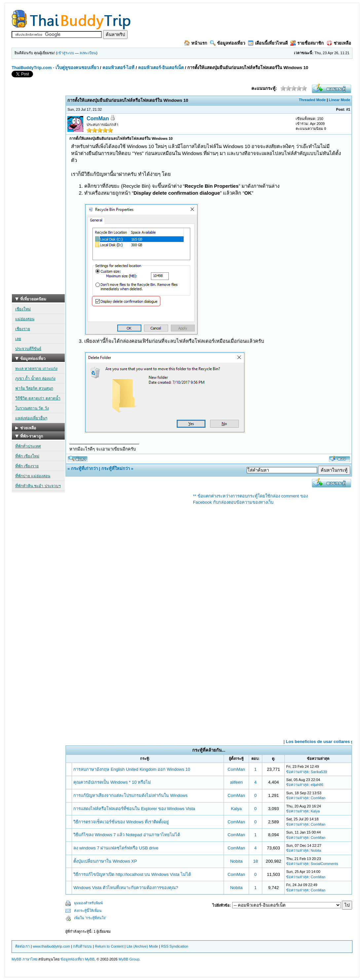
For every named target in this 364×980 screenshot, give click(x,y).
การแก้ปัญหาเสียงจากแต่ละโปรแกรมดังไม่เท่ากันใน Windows (130, 795)
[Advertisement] (38, 195)
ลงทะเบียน (88, 53)
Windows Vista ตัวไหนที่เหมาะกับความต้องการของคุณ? (126, 888)
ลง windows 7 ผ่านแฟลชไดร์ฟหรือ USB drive (116, 848)
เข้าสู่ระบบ (66, 53)
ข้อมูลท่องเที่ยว (228, 43)
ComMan (98, 118)
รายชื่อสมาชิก (307, 43)
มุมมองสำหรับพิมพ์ (88, 903)
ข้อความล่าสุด (297, 772)
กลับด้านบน (82, 946)
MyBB (90, 959)
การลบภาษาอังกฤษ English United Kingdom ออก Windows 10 (132, 769)
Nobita (316, 850)
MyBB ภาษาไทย (24, 959)
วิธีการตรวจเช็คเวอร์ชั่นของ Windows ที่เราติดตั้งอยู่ (121, 822)
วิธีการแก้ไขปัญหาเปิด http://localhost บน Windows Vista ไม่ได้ (132, 874)
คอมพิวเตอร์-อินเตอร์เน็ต (161, 68)
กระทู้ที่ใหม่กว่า (116, 469)
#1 (348, 109)
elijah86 (317, 785)
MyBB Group (129, 959)
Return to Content (109, 946)
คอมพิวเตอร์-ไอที (118, 68)
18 (255, 861)
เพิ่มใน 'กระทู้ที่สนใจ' (90, 918)
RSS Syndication (175, 946)
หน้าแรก (196, 43)
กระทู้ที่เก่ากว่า (84, 469)
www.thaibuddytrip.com (51, 946)
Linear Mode (339, 100)
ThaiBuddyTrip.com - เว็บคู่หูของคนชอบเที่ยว (55, 68)
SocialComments (325, 864)
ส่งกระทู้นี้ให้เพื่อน (88, 911)
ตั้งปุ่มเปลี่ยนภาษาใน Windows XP (105, 861)
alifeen (236, 782)
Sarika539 (319, 772)
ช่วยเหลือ (339, 43)
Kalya (236, 809)
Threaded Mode (312, 100)
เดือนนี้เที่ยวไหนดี (268, 43)
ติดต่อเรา (22, 946)
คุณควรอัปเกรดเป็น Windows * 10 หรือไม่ (112, 782)
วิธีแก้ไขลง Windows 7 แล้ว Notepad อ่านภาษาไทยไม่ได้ (127, 835)
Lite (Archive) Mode (142, 946)
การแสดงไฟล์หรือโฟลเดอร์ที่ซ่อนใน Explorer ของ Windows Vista (134, 809)
